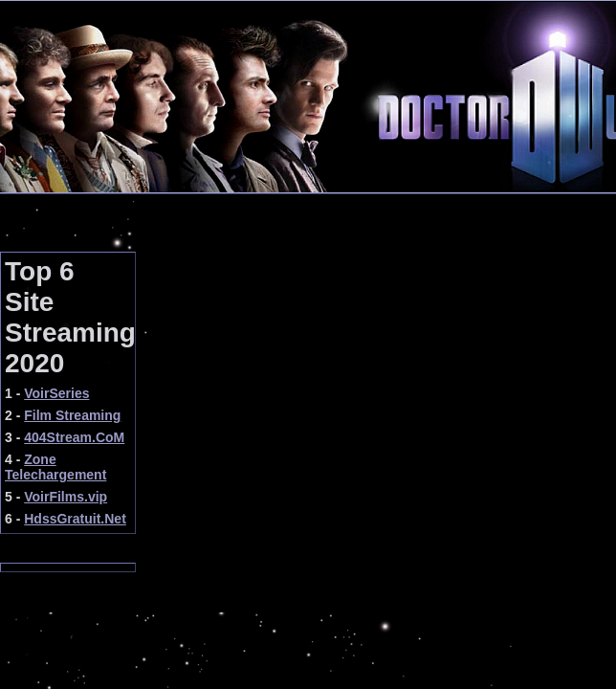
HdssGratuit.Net (75, 519)
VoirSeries (56, 393)
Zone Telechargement (55, 467)
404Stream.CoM (74, 437)
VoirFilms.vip (66, 497)
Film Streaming (72, 415)
